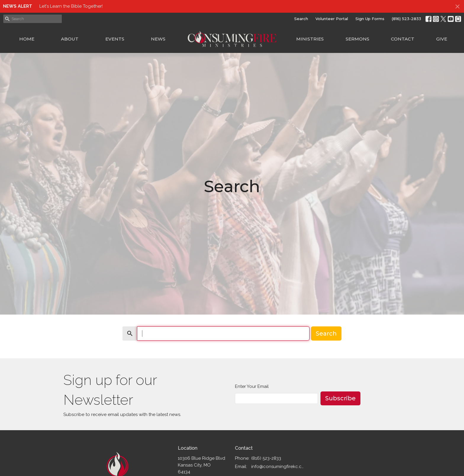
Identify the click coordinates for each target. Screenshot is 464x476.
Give (442, 39)
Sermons (357, 39)
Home (27, 39)
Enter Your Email (252, 386)
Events (115, 39)
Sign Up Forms (370, 19)
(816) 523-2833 (406, 19)
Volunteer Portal (332, 19)
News (158, 39)
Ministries (310, 39)
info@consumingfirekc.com (278, 467)
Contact (403, 39)
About (70, 39)
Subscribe (340, 398)
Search (301, 19)
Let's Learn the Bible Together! (71, 6)
